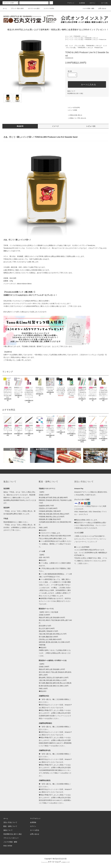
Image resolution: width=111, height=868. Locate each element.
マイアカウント (35, 818)
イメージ (55, 126)
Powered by (55, 862)
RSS (5, 846)
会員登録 (81, 3)
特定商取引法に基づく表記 (75, 93)
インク (72, 38)
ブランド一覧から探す (16, 8)
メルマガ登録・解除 (87, 8)
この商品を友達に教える (74, 115)
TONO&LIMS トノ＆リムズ (80, 36)
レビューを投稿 (71, 110)
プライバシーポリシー (11, 838)
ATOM (10, 846)
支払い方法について (10, 822)
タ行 (71, 36)
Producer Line (103, 40)
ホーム (5, 8)
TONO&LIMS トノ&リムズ (91, 38)
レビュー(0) (91, 126)
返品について (71, 91)
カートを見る (35, 830)
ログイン (91, 3)
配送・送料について (10, 826)
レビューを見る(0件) (73, 108)
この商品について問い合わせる (76, 118)
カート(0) (103, 3)
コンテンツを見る (48, 8)
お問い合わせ (101, 8)
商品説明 (20, 126)
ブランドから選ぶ (79, 38)
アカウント (70, 3)
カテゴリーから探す (33, 8)
